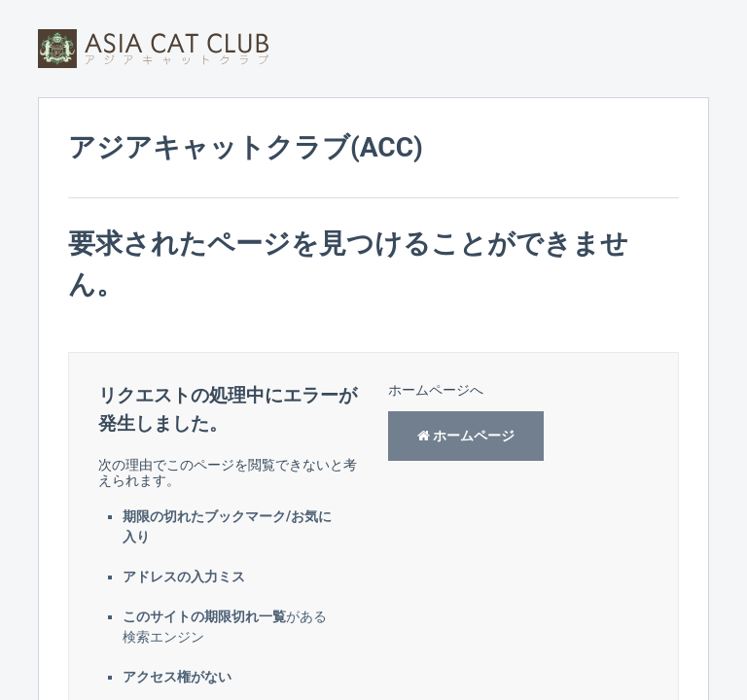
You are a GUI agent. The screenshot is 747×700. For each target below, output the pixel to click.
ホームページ (466, 436)
